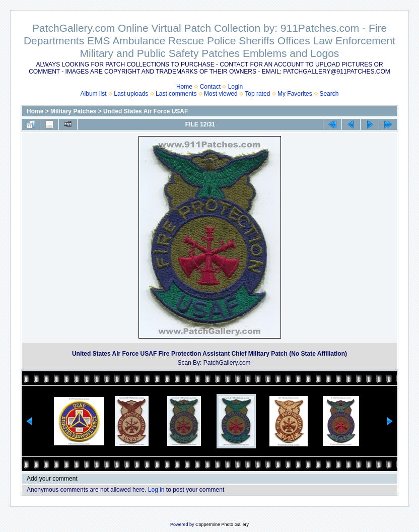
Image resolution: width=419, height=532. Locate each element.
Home (184, 87)
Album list (94, 94)
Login (235, 87)
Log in (156, 490)
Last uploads (131, 94)
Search (329, 94)
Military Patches (73, 111)
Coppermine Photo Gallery (222, 524)
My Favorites (295, 94)
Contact (210, 87)
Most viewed (221, 94)
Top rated (257, 94)
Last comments (176, 94)
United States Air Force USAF (146, 111)
